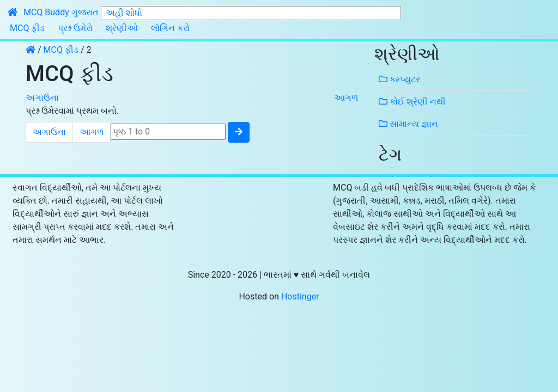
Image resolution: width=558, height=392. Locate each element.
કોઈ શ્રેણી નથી (412, 102)
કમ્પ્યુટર (399, 79)
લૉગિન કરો (170, 28)
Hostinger (300, 296)
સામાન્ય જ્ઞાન (408, 124)
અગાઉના (42, 98)
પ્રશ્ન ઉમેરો (75, 28)
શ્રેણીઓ (122, 28)
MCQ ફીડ (27, 28)
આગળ (346, 98)
